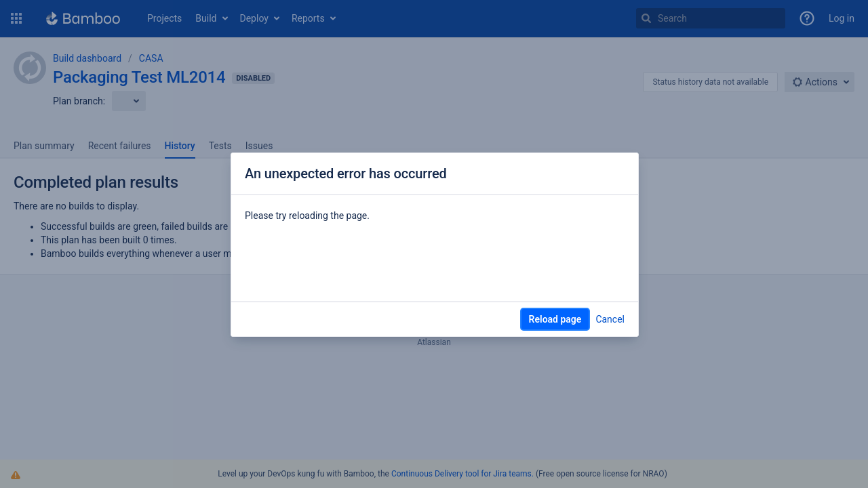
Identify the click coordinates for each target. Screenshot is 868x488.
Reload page (555, 319)
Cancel (610, 319)
